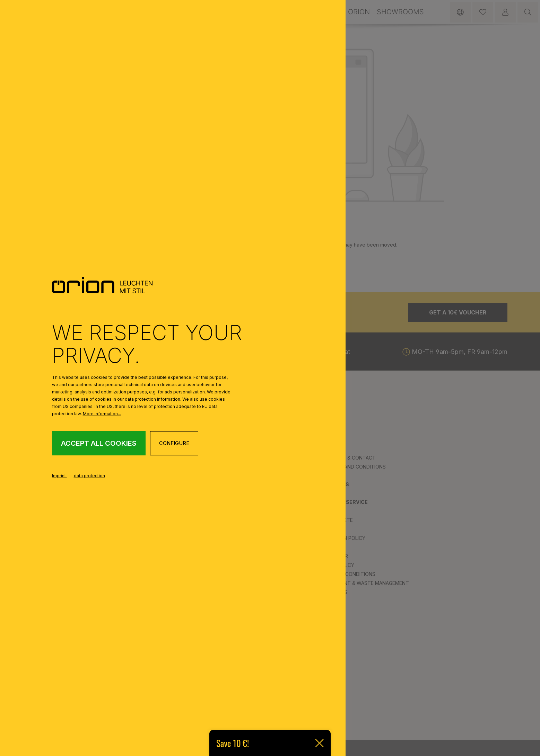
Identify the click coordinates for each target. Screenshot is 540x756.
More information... (102, 414)
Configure (174, 443)
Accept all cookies (99, 443)
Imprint (59, 476)
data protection (89, 476)
